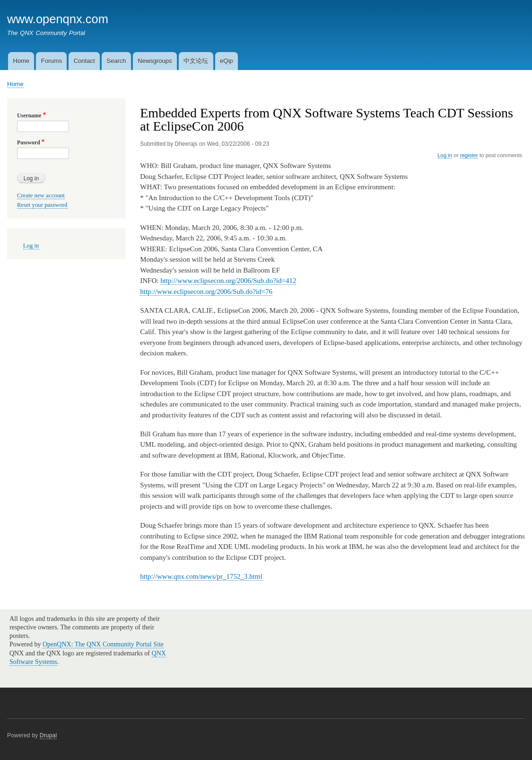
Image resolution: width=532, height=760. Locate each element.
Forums (52, 61)
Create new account (41, 195)
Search (116, 61)
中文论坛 (196, 61)
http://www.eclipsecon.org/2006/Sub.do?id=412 (228, 281)
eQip (226, 61)
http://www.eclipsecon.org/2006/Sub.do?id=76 (206, 292)
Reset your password (42, 205)
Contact (84, 61)
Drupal (48, 735)
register (469, 155)
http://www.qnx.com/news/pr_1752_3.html (201, 576)
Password (29, 142)
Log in (445, 155)
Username (29, 115)
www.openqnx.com (58, 19)
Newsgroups (155, 61)
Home (21, 61)
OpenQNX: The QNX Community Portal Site (103, 644)
